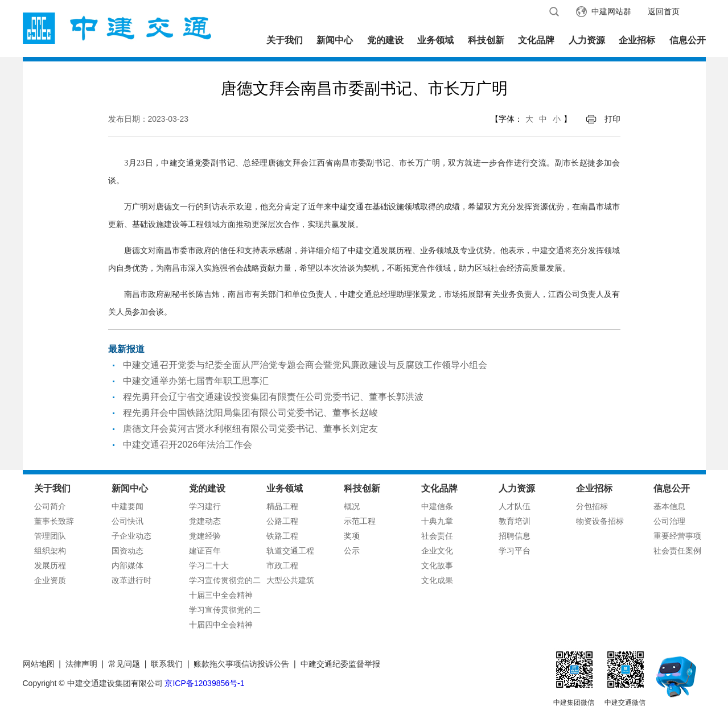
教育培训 (515, 521)
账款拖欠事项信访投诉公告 (241, 664)
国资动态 (127, 551)
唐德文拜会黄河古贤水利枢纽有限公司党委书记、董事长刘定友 (250, 429)
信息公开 (688, 40)
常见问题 (124, 664)
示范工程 (360, 521)
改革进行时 (131, 580)
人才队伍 (515, 506)
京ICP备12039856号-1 (204, 683)
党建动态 (205, 521)
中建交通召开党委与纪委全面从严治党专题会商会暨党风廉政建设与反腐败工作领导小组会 (305, 365)
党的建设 (385, 40)
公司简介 (50, 506)
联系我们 (167, 664)
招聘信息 (515, 536)
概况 (352, 506)
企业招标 (637, 40)
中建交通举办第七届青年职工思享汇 (196, 381)
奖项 (352, 536)
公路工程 (282, 521)
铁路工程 (282, 536)
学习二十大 (209, 565)
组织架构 (50, 551)
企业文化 (437, 551)
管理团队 (50, 536)
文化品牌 (536, 40)
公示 (352, 551)
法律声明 (81, 664)
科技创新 (486, 40)
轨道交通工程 (290, 551)
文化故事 (437, 565)
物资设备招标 (600, 521)
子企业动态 (131, 536)
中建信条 (437, 506)
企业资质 (50, 580)
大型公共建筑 (290, 580)
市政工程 (282, 565)
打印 (612, 119)
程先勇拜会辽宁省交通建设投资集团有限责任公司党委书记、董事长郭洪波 (273, 397)
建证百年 (205, 551)
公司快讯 (127, 521)
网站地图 (39, 664)
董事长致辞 (54, 521)
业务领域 (435, 40)
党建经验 (205, 536)
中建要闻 (127, 506)
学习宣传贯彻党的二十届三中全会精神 (225, 588)
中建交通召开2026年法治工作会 (188, 445)
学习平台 (515, 551)
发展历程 (50, 565)
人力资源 (587, 40)
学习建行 (205, 506)
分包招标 (592, 506)
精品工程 (282, 506)
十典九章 (437, 521)
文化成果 (437, 580)
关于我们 (285, 40)
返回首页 (664, 11)
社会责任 (437, 536)
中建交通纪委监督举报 (340, 664)
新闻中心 (335, 40)
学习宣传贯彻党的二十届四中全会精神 (225, 617)
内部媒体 (127, 565)
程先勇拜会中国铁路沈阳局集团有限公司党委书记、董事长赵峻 (250, 413)
